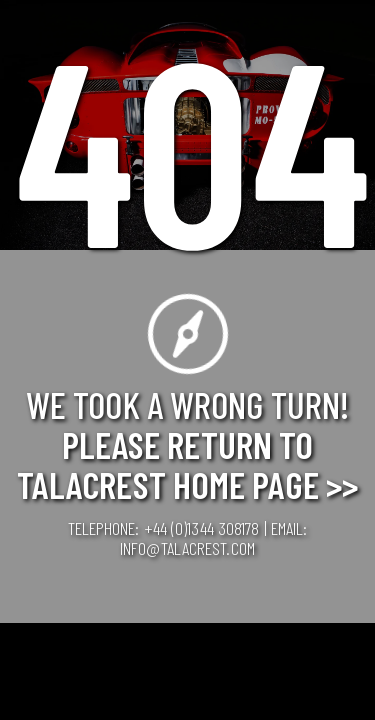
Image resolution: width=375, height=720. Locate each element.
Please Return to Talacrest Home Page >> (187, 464)
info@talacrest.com (187, 548)
